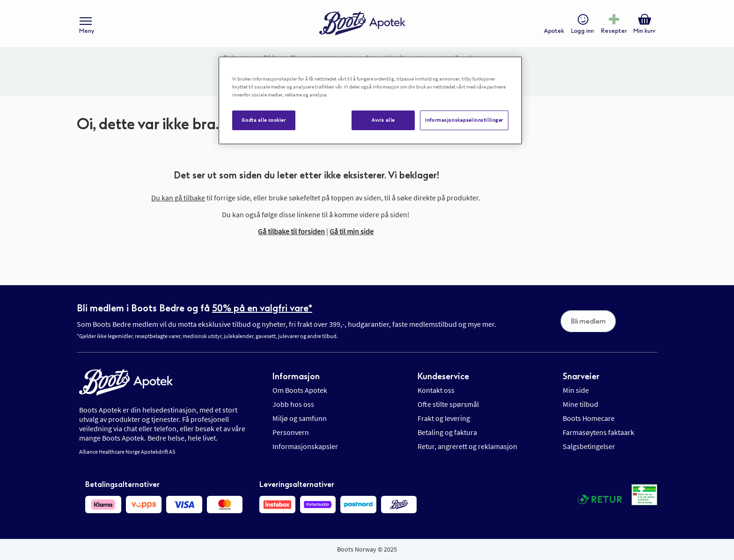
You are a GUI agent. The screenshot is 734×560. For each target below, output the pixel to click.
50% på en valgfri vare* (262, 308)
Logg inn (583, 31)
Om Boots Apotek (300, 390)
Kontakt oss (436, 390)
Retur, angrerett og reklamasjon (467, 446)
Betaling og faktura (447, 432)
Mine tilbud (580, 404)
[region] (370, 100)
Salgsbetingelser (589, 446)
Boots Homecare (589, 418)
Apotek (554, 31)
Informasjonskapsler (305, 446)
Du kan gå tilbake (178, 198)
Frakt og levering (444, 418)
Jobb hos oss (293, 404)
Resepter (614, 31)
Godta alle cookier (264, 120)
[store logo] (362, 24)
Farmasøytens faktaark (598, 432)
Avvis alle (383, 120)
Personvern (291, 432)
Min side (576, 390)
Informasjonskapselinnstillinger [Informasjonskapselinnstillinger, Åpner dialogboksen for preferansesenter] (464, 120)
